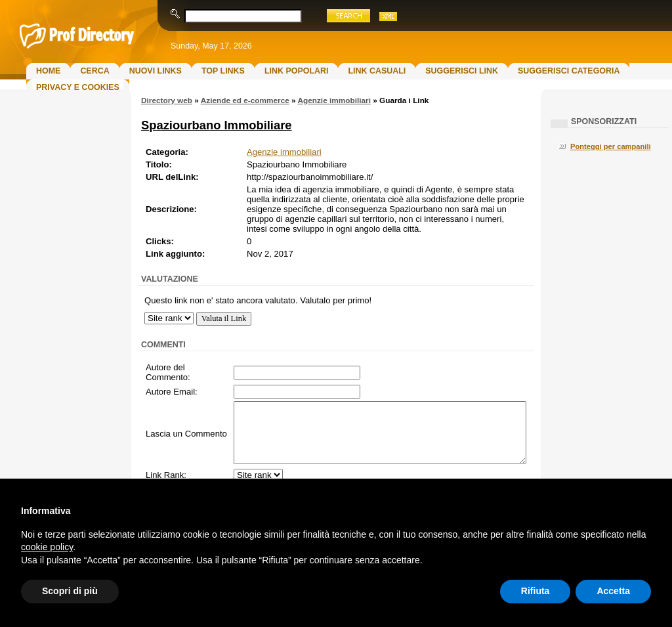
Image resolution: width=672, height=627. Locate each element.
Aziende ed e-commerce (245, 100)
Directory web (167, 100)
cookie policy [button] (47, 547)
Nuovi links (156, 71)
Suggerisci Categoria (569, 71)
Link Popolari (297, 71)
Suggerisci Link (462, 71)
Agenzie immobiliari (334, 100)
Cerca (94, 71)
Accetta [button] (613, 591)
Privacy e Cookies (78, 87)
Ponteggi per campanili (611, 146)
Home (48, 71)
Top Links (223, 71)
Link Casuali (377, 71)
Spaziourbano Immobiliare (217, 125)
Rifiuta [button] (535, 591)
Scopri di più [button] (70, 591)
